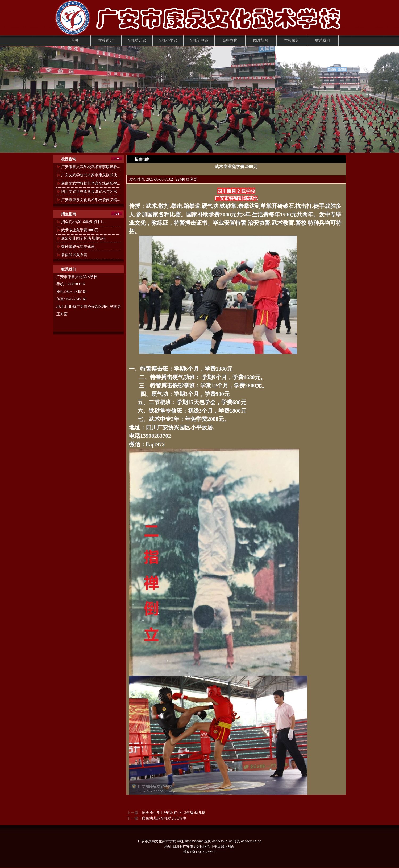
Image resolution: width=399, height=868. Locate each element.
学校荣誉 (292, 40)
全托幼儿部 (137, 40)
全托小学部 (168, 40)
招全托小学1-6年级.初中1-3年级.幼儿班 (174, 813)
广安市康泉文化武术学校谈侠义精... (91, 200)
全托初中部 (199, 40)
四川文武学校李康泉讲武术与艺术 (89, 192)
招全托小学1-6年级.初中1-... (84, 222)
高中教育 (230, 40)
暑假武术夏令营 (74, 255)
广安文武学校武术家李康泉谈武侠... (91, 175)
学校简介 (106, 40)
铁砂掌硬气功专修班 (78, 247)
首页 (75, 40)
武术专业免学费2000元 (80, 230)
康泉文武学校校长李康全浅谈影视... (91, 183)
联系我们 (323, 40)
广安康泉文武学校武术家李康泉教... (91, 167)
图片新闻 (261, 40)
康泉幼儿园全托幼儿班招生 (84, 238)
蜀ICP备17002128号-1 (199, 852)
